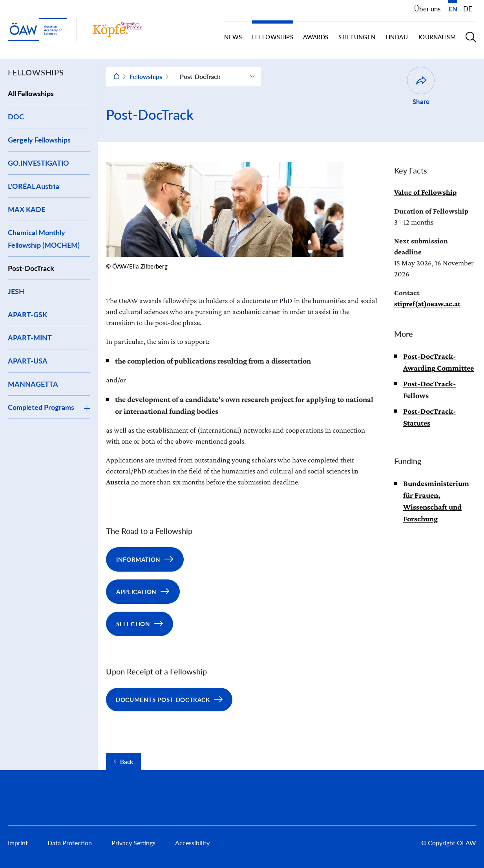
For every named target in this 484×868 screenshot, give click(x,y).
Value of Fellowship (425, 192)
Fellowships (146, 76)
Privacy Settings (133, 843)
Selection (133, 624)
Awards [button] (316, 37)
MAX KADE (26, 209)
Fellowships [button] (273, 37)
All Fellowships (31, 93)
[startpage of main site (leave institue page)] (37, 30)
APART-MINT (30, 338)
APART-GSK (27, 314)
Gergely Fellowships (39, 140)
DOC (16, 117)
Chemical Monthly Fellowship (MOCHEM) (44, 239)
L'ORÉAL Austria (34, 186)
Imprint (18, 843)
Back (127, 762)
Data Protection (70, 843)
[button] (471, 40)
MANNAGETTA (33, 384)
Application (136, 592)
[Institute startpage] (117, 29)
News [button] (233, 37)
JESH (16, 291)
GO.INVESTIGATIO (38, 163)
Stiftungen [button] (357, 37)
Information (138, 559)
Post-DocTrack (31, 268)
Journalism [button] (437, 37)
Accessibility (192, 843)
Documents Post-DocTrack (163, 700)
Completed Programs (41, 407)
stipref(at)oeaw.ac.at (427, 304)
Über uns (427, 9)
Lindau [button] (397, 37)
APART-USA (28, 361)
